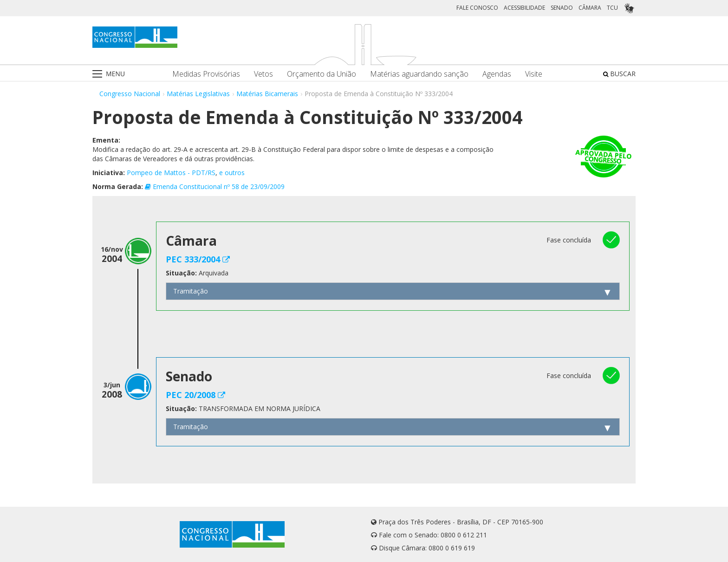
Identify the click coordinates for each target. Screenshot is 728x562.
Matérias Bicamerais (267, 94)
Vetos (263, 74)
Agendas (497, 74)
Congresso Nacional (130, 94)
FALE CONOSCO (477, 8)
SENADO (562, 8)
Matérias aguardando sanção (419, 74)
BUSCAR (619, 74)
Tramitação (191, 291)
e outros (232, 173)
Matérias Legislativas (198, 94)
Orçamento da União (322, 74)
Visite (534, 74)
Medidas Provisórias (206, 74)
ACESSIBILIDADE (524, 8)
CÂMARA (590, 8)
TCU (612, 8)
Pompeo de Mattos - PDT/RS (171, 173)
